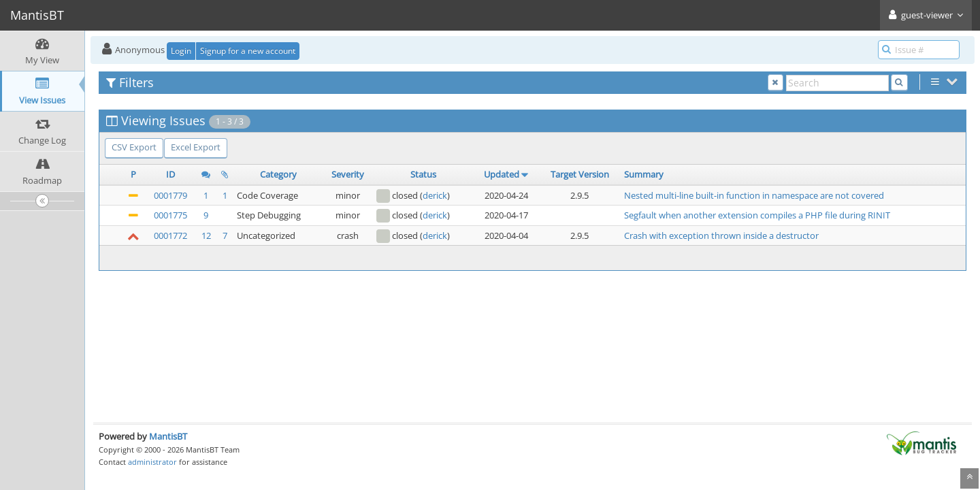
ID (170, 174)
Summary (644, 174)
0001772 (170, 235)
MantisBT (168, 436)
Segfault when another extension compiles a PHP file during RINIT (757, 215)
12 (206, 235)
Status (423, 174)
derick (435, 195)
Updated (502, 174)
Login (181, 51)
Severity (348, 174)
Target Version (580, 174)
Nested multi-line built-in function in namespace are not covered (754, 195)
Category (278, 174)
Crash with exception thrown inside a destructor (721, 235)
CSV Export (134, 147)
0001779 (170, 195)
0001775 (170, 215)
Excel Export (196, 147)
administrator (152, 462)
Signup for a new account (248, 51)
